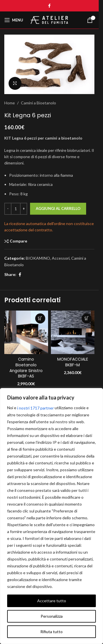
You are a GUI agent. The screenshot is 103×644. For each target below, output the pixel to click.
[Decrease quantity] (8, 209)
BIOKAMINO (38, 258)
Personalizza (52, 616)
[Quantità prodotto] (16, 209)
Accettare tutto (52, 601)
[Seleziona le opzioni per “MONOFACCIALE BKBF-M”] (87, 318)
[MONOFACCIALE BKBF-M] (73, 332)
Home (10, 103)
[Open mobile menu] (14, 20)
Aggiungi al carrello (58, 208)
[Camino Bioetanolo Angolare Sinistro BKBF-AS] (26, 332)
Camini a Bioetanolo (38, 103)
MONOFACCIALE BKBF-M (73, 362)
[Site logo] (49, 20)
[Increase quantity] (24, 209)
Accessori (61, 258)
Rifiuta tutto (51, 632)
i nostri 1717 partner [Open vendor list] (35, 408)
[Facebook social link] (49, 6)
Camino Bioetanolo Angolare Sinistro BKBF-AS (26, 368)
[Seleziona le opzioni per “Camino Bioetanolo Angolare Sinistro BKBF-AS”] (40, 318)
